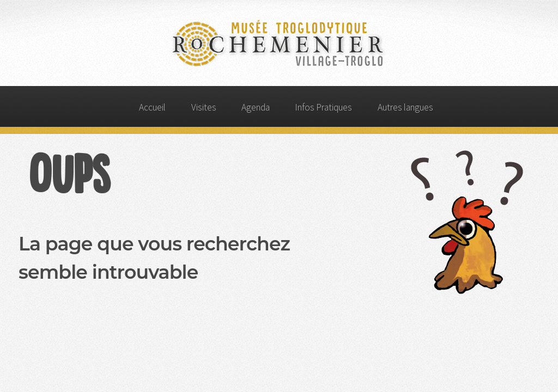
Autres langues (405, 107)
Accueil (152, 107)
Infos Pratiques (323, 107)
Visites (204, 107)
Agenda (256, 107)
